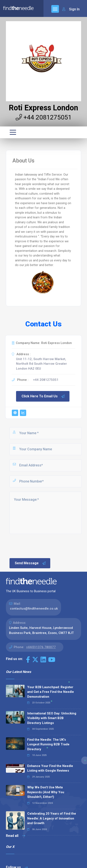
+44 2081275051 (44, 117)
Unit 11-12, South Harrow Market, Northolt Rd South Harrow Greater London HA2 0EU (41, 364)
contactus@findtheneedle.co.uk (34, 609)
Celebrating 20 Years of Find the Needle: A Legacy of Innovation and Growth (52, 818)
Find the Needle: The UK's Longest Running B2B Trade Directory (48, 744)
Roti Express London (43, 108)
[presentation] (41, 546)
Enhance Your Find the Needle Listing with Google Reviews (50, 768)
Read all (16, 836)
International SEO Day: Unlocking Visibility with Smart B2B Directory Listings (52, 718)
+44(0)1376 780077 (41, 647)
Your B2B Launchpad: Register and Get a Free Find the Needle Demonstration (51, 692)
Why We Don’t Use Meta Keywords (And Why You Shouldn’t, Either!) (46, 792)
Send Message (30, 563)
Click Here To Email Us (43, 396)
